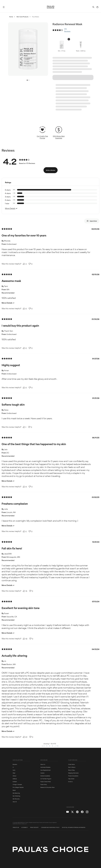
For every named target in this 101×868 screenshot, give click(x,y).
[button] (4, 7)
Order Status (71, 764)
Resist (14, 790)
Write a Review (51, 170)
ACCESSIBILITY (25, 827)
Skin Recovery (16, 799)
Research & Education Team (48, 787)
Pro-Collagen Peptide (18, 787)
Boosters (15, 764)
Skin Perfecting (16, 796)
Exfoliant (15, 782)
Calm (14, 770)
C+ (13, 767)
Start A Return (72, 767)
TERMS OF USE (16, 827)
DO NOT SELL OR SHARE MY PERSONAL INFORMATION (74, 827)
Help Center (71, 779)
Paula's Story (44, 784)
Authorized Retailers (45, 767)
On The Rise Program (46, 779)
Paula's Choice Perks (46, 782)
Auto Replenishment (45, 770)
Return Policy (71, 770)
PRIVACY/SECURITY (34, 827)
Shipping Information (73, 773)
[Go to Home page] (51, 7)
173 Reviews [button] (67, 30)
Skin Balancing (16, 793)
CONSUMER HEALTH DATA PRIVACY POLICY (50, 827)
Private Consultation (73, 776)
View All (15, 802)
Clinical (14, 776)
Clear (14, 773)
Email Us (70, 782)
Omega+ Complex (17, 784)
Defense (15, 779)
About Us (43, 764)
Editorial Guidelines (45, 776)
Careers (42, 773)
